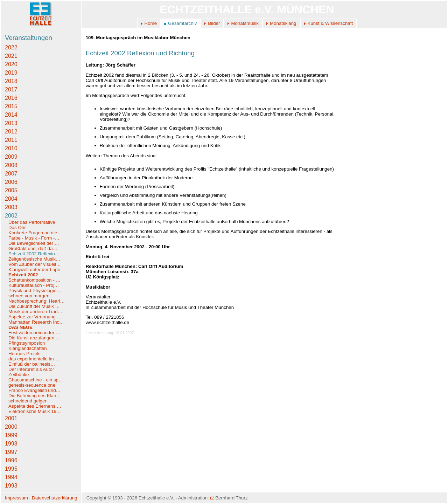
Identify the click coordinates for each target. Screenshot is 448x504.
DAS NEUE (20, 327)
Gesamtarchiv (182, 23)
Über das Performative (32, 222)
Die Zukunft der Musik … (34, 306)
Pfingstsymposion (27, 343)
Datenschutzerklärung (55, 498)
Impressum (16, 498)
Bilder (214, 23)
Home (151, 23)
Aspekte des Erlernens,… (35, 406)
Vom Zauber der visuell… (35, 264)
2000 (11, 427)
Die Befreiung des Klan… (35, 396)
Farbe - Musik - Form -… (34, 238)
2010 (11, 148)
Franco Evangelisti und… (34, 390)
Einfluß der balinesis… (32, 364)
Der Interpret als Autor (31, 369)
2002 (11, 216)
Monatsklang (283, 23)
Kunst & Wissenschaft (330, 23)
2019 (11, 73)
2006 (11, 182)
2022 (11, 47)
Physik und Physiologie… (35, 291)
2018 (11, 81)
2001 (11, 418)
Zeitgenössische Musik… (34, 259)
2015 (11, 106)
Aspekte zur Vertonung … (35, 317)
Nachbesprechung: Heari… (37, 301)
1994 (11, 477)
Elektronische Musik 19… (35, 411)
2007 (11, 174)
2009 (11, 157)
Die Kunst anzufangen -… (35, 338)
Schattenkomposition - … (34, 280)
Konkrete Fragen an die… (35, 233)
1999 (11, 435)
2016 (11, 98)
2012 (11, 132)
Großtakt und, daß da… (33, 248)
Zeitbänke (19, 375)
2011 (11, 140)
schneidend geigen (28, 401)
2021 (11, 56)
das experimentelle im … (34, 359)
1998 (11, 444)
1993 (11, 486)
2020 (11, 64)
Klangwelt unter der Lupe (34, 270)
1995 (11, 469)
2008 (11, 165)
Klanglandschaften (28, 348)
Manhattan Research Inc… (36, 322)
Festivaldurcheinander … (34, 333)
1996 (11, 460)
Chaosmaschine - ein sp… (36, 380)
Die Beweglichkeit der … (34, 243)
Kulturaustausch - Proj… (34, 285)
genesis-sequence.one (32, 385)
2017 (11, 89)
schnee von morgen (29, 296)
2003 (11, 207)
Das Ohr (17, 227)
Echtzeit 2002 (23, 275)
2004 (11, 199)
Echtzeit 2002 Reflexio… (34, 254)
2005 (11, 190)
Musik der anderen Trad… (35, 312)
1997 (11, 452)
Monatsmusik (245, 23)
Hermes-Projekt (25, 354)
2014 (11, 115)
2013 (11, 123)
